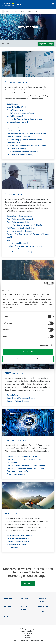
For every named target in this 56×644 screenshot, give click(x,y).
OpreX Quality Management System (21, 398)
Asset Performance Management (20, 219)
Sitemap (28, 638)
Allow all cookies (28, 352)
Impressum (28, 633)
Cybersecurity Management (18, 538)
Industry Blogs (43, 606)
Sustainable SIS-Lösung (16, 544)
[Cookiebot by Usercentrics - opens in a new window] (44, 283)
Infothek (8, 606)
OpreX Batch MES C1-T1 (16, 107)
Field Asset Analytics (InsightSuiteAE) (21, 228)
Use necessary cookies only (28, 359)
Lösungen (25, 598)
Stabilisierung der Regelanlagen (20, 231)
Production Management (16, 82)
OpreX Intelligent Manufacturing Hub (22, 456)
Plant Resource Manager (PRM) (19, 243)
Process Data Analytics (16, 474)
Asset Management (14, 194)
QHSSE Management (14, 373)
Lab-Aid (10, 125)
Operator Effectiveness (16, 128)
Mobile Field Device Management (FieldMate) (25, 225)
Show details (45, 345)
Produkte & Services (19, 11)
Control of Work (13, 395)
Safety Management (15, 116)
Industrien (8, 598)
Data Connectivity (14, 131)
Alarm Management (15, 110)
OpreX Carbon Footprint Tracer (19, 471)
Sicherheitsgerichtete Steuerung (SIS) (22, 535)
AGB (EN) (28, 635)
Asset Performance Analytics (18, 222)
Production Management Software (20, 113)
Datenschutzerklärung (28, 631)
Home (8, 11)
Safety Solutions (12, 513)
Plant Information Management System (23, 152)
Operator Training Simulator (18, 401)
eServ (9, 240)
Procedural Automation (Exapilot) (20, 155)
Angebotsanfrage (46, 44)
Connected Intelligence (15, 440)
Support (41, 612)
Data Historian (13, 104)
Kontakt (28, 583)
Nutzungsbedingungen (28, 629)
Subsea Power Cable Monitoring (20, 216)
